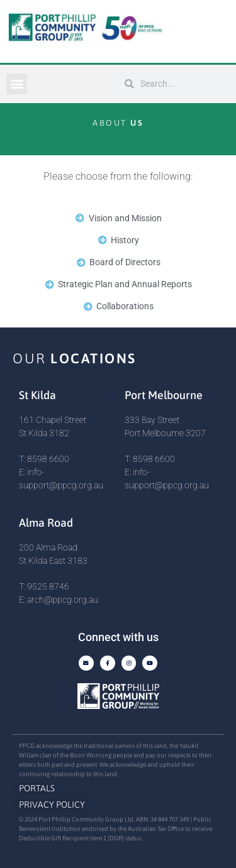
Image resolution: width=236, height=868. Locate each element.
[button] (17, 84)
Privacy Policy (52, 805)
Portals (37, 788)
